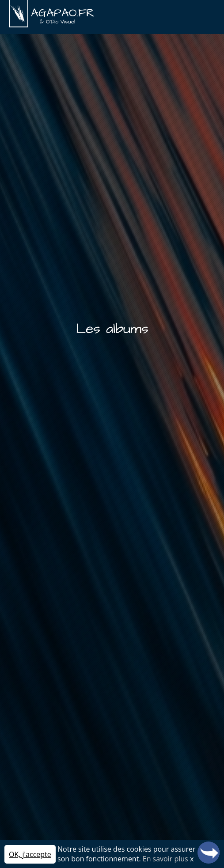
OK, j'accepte (30, 854)
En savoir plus (165, 859)
